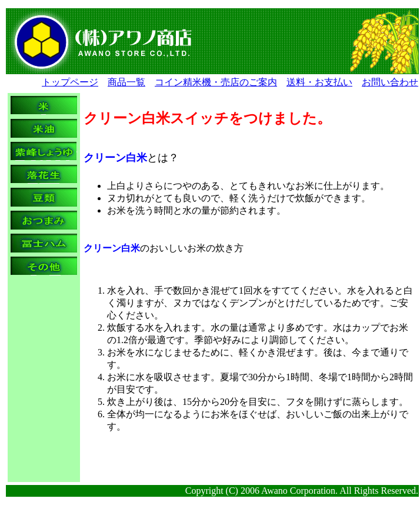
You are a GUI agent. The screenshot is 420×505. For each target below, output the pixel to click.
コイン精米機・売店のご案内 (216, 82)
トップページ (70, 82)
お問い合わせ (390, 82)
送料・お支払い (319, 82)
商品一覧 (126, 82)
